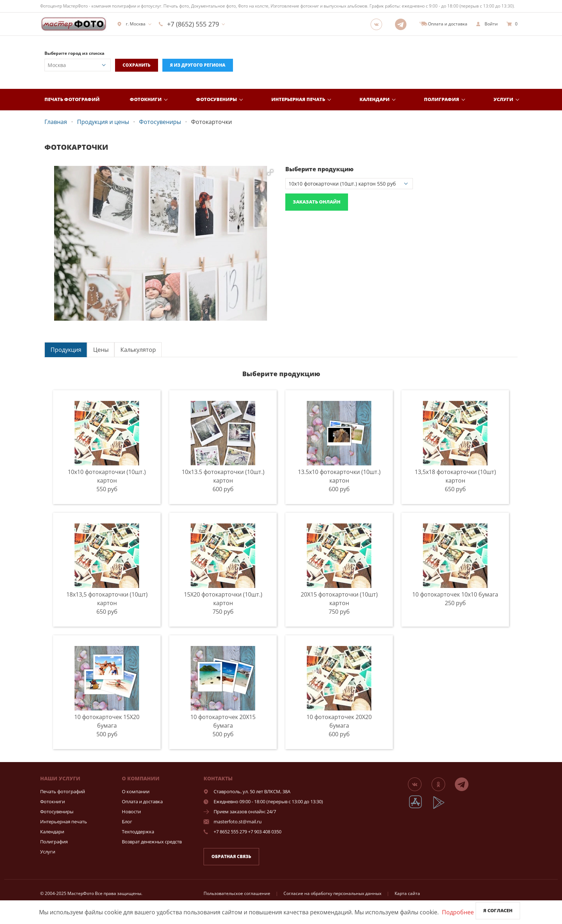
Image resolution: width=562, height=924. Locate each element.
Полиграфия (442, 99)
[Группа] (378, 24)
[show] (487, 24)
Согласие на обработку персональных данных (332, 893)
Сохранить (137, 65)
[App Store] (420, 808)
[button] (270, 172)
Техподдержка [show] (138, 832)
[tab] (66, 350)
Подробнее (458, 912)
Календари (375, 99)
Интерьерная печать (298, 99)
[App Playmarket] (443, 808)
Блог (127, 822)
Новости (131, 812)
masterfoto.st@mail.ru (238, 822)
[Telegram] (403, 24)
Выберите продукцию (319, 169)
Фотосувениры (216, 99)
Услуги (503, 99)
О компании (136, 791)
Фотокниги (146, 99)
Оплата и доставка (142, 801)
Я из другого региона (198, 65)
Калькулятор (138, 350)
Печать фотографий (72, 99)
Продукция (66, 350)
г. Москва (131, 24)
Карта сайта (407, 893)
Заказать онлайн (317, 202)
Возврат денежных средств (152, 842)
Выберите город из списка (74, 53)
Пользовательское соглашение (237, 893)
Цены (101, 350)
